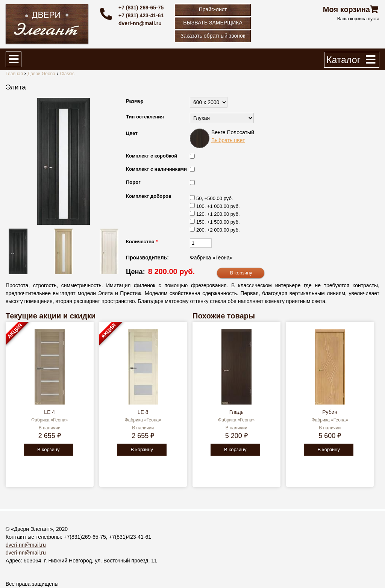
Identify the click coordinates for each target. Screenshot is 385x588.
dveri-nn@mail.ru (140, 23)
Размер (135, 101)
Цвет (132, 133)
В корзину (48, 449)
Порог (133, 182)
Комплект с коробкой (152, 156)
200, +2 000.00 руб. (218, 230)
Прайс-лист (213, 9)
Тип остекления (145, 117)
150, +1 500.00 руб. (218, 222)
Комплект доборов (149, 196)
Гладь (236, 412)
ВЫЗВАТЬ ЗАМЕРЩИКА (213, 23)
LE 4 (49, 412)
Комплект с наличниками (156, 169)
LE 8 (143, 412)
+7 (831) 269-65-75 (141, 8)
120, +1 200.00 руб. (218, 214)
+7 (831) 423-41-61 (141, 15)
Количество (142, 242)
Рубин (330, 412)
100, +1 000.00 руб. (218, 206)
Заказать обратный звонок (213, 36)
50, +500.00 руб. (214, 198)
